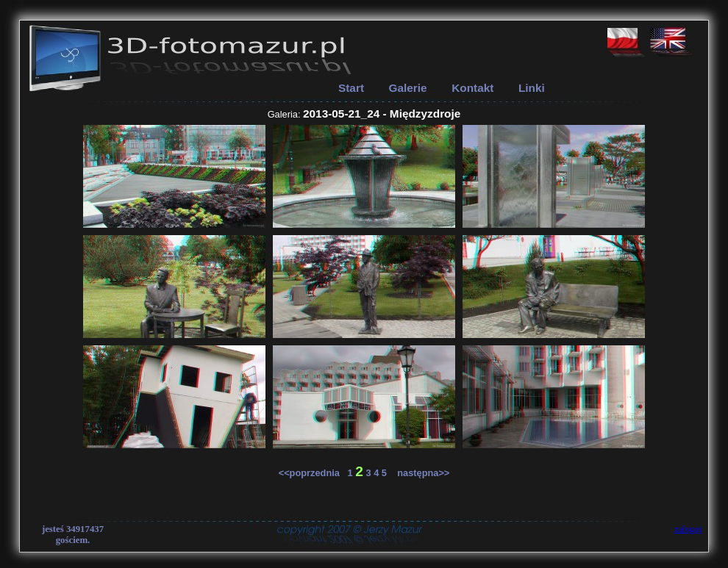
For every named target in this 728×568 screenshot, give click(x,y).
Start (351, 88)
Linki (532, 88)
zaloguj (688, 529)
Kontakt (472, 88)
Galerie (408, 88)
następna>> (420, 473)
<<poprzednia (313, 473)
